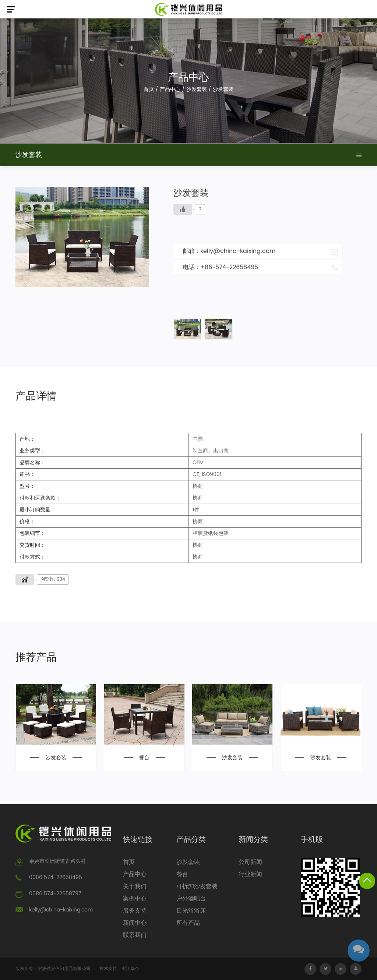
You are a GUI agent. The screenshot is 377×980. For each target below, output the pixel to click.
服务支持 (135, 911)
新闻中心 (135, 923)
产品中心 (170, 89)
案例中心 (135, 899)
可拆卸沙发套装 (197, 886)
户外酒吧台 (191, 899)
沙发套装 (197, 89)
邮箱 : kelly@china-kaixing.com (260, 251)
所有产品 (188, 923)
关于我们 (135, 886)
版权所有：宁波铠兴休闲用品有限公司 (53, 969)
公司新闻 (250, 862)
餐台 (144, 758)
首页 (149, 89)
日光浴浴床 (191, 911)
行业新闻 (250, 874)
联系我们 (135, 935)
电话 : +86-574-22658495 (260, 267)
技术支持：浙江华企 (119, 969)
